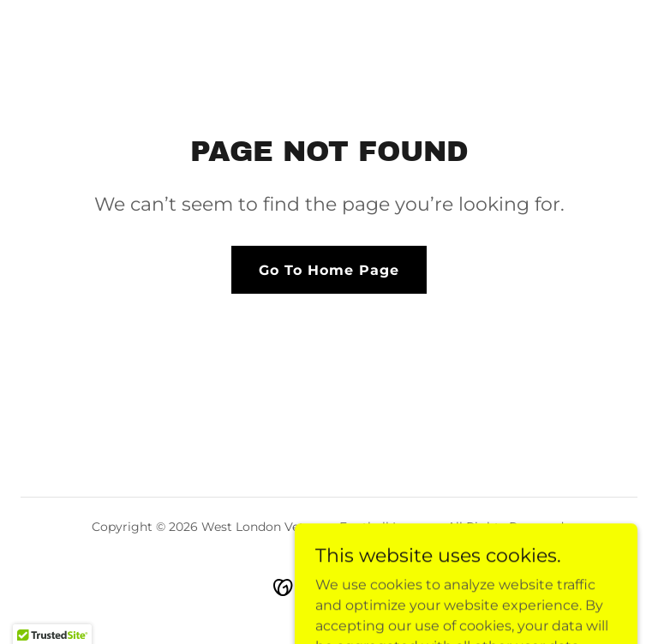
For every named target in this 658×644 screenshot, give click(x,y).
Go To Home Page (329, 270)
